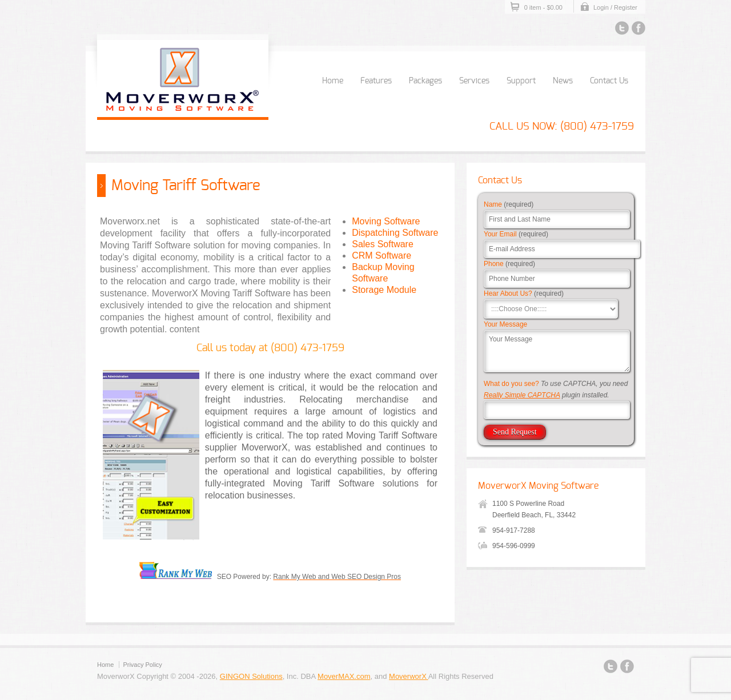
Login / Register (615, 7)
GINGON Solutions (251, 676)
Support (521, 81)
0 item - (543, 7)
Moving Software (386, 221)
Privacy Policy (142, 665)
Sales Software (383, 244)
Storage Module (384, 290)
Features (376, 81)
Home (333, 81)
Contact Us (609, 81)
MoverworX (409, 676)
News (563, 81)
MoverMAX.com (344, 676)
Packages (425, 81)
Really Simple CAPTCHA (522, 395)
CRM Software (381, 256)
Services (474, 81)
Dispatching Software (395, 233)
